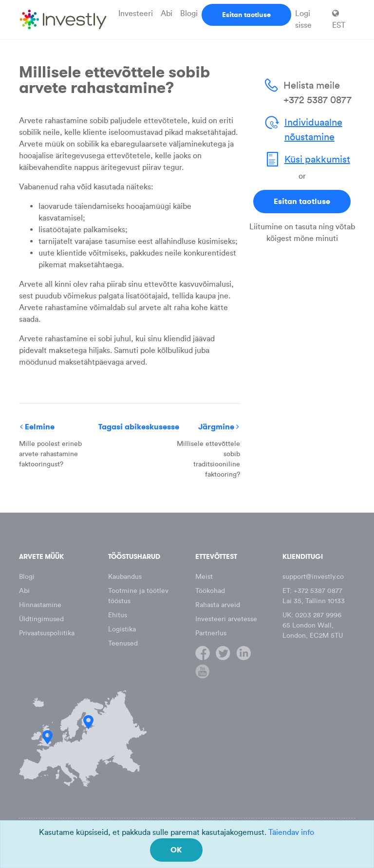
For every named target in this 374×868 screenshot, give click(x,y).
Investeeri (136, 13)
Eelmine (37, 427)
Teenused (123, 643)
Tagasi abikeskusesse (139, 427)
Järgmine (219, 427)
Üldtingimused (41, 619)
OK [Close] (176, 850)
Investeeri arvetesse (226, 619)
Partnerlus (211, 633)
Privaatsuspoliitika (47, 633)
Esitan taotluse (246, 15)
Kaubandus (125, 577)
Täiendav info (291, 832)
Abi (167, 13)
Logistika (122, 629)
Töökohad (210, 591)
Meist (204, 577)
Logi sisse (303, 19)
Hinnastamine (40, 605)
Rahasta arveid (218, 605)
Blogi (189, 13)
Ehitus (118, 615)
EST (339, 19)
